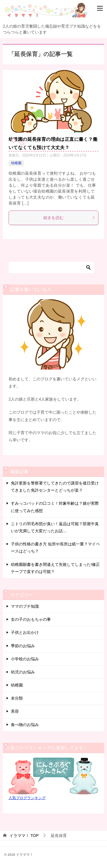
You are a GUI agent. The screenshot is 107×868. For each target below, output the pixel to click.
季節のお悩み (23, 646)
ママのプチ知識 (25, 606)
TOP (24, 836)
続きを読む (69, 218)
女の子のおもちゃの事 (31, 619)
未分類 (17, 698)
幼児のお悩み (23, 672)
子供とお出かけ (25, 632)
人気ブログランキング (27, 798)
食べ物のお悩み (25, 725)
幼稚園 (16, 163)
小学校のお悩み (25, 659)
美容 (15, 711)
